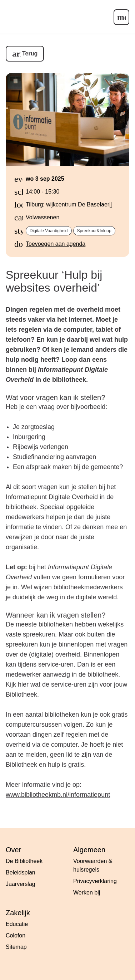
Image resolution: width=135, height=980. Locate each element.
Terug (30, 53)
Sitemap (16, 947)
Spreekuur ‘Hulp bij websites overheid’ (54, 281)
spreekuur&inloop (94, 231)
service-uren (56, 664)
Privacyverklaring (95, 881)
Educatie (17, 924)
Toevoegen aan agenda (56, 244)
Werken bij (87, 893)
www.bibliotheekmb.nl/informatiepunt (58, 795)
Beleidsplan (21, 872)
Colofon (16, 935)
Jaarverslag (21, 884)
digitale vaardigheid (49, 231)
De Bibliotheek (24, 861)
